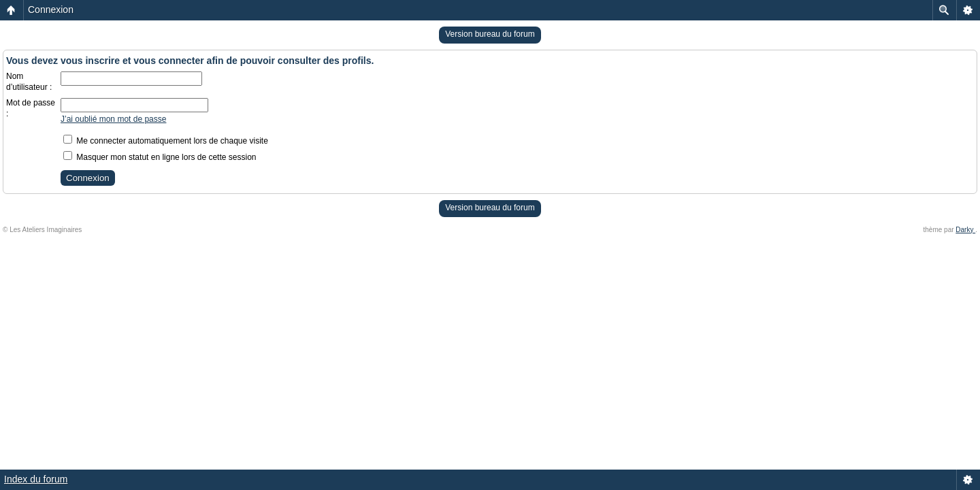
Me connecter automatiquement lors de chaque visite (166, 141)
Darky (965, 230)
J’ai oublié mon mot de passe (113, 119)
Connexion (51, 10)
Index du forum (36, 479)
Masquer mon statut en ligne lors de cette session (160, 157)
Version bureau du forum (490, 34)
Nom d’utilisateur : (29, 82)
